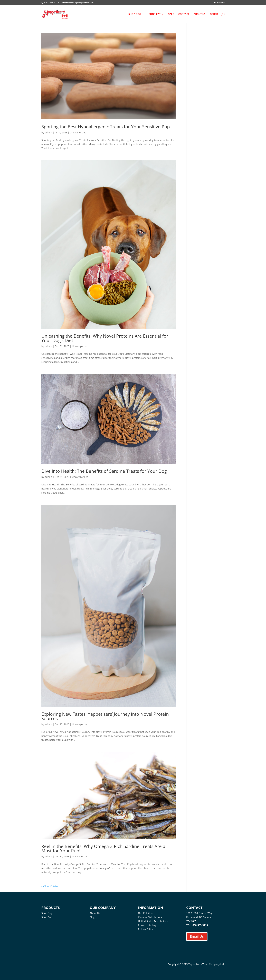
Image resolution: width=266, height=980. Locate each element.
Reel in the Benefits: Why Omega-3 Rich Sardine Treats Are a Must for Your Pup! (103, 848)
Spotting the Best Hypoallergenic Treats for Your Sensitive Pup (106, 127)
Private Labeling (147, 925)
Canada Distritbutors (150, 917)
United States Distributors (153, 921)
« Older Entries (50, 886)
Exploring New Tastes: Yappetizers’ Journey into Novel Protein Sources (105, 716)
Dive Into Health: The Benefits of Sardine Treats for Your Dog (104, 471)
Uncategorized (78, 132)
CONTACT (184, 14)
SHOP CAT (155, 14)
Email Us (197, 936)
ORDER (214, 14)
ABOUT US (200, 14)
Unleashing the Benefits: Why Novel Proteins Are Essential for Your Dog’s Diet (105, 338)
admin (48, 132)
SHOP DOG (135, 14)
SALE (171, 14)
